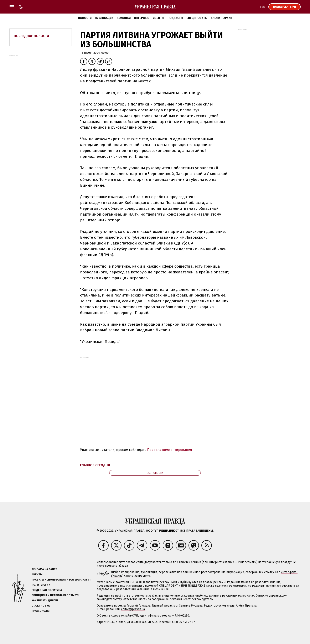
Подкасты (175, 18)
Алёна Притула (246, 606)
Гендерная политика (47, 590)
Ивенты (158, 18)
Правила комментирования (170, 450)
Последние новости (31, 36)
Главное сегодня (95, 465)
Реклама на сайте (44, 569)
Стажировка (41, 606)
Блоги (215, 18)
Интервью (142, 18)
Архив (228, 18)
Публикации (104, 18)
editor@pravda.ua (133, 609)
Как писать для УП (45, 600)
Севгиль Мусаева (191, 606)
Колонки (124, 18)
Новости (85, 18)
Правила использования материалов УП (61, 580)
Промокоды (40, 611)
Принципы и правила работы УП (55, 595)
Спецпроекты (197, 18)
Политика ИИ (41, 585)
